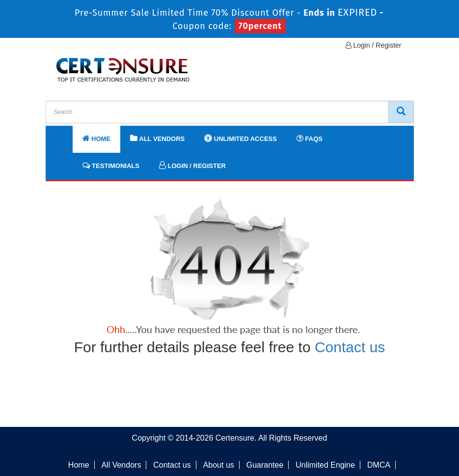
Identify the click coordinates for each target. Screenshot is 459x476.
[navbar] (65, 134)
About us (219, 465)
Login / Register (374, 45)
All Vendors (157, 138)
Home (97, 138)
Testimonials (111, 165)
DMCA (379, 465)
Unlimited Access (241, 138)
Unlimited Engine (325, 465)
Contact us (350, 347)
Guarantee (265, 465)
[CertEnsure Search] (401, 112)
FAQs (310, 138)
